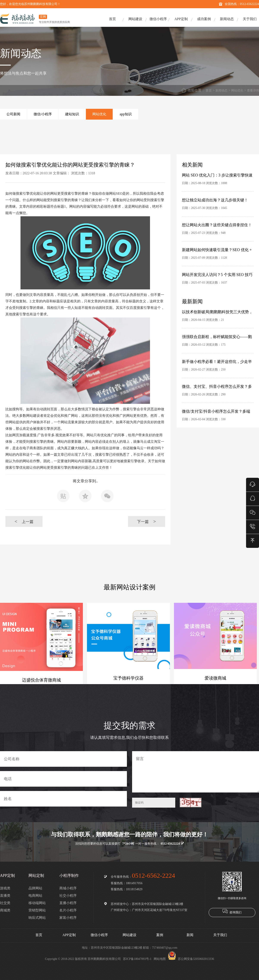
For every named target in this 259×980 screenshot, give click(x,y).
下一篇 (146, 521)
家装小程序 (68, 918)
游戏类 (5, 888)
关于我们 (250, 19)
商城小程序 (68, 888)
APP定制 (181, 19)
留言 (196, 772)
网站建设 (135, 19)
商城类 (5, 910)
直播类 (5, 896)
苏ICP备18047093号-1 (137, 959)
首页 (112, 19)
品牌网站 (35, 888)
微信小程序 (158, 19)
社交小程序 (68, 896)
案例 (160, 935)
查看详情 (253, 91)
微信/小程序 (43, 114)
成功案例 (204, 19)
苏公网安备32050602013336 (191, 959)
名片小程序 (68, 910)
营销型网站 (37, 910)
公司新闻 (13, 114)
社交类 (5, 903)
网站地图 (160, 959)
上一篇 (24, 521)
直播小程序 (68, 903)
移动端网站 (37, 903)
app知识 (126, 114)
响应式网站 (37, 918)
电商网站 (35, 896)
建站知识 (72, 114)
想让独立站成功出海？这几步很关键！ (215, 200)
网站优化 (237, 91)
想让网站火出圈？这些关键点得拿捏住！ (217, 225)
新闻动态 (227, 19)
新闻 (190, 935)
